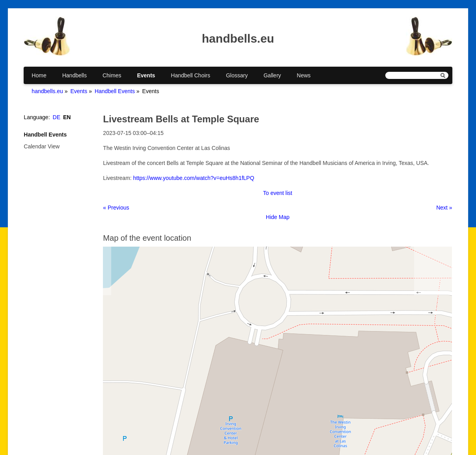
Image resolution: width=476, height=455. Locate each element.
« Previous (116, 208)
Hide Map (278, 217)
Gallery (272, 75)
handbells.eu (47, 91)
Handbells (75, 75)
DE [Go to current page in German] (57, 117)
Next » (444, 208)
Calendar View (42, 146)
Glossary (237, 75)
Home (39, 75)
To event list (278, 193)
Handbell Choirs (190, 75)
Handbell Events (115, 91)
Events (146, 75)
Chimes (112, 75)
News (304, 75)
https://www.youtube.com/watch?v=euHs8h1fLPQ (194, 178)
